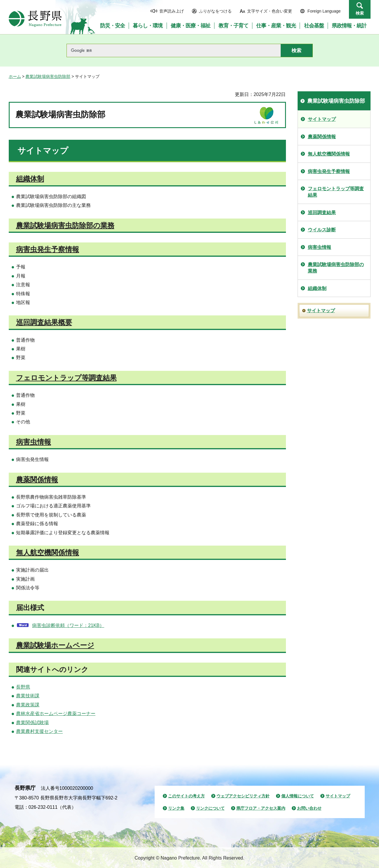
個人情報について (298, 796)
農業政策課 (28, 705)
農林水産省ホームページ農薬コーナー (56, 714)
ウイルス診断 (322, 230)
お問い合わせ (309, 808)
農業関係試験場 (32, 723)
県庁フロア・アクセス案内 (261, 808)
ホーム (15, 76)
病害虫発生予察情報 (48, 249)
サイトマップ (322, 119)
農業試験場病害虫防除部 (48, 76)
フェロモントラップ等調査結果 (66, 378)
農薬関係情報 (37, 480)
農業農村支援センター (39, 731)
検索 (360, 13)
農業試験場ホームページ (55, 645)
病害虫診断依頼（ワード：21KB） (68, 625)
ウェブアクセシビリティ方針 (243, 796)
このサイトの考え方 (186, 796)
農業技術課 (28, 696)
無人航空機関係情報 (48, 552)
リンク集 (176, 808)
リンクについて (210, 808)
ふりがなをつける (215, 11)
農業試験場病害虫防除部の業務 (65, 225)
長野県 (23, 687)
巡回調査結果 (322, 213)
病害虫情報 (34, 442)
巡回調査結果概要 (44, 322)
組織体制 (30, 179)
